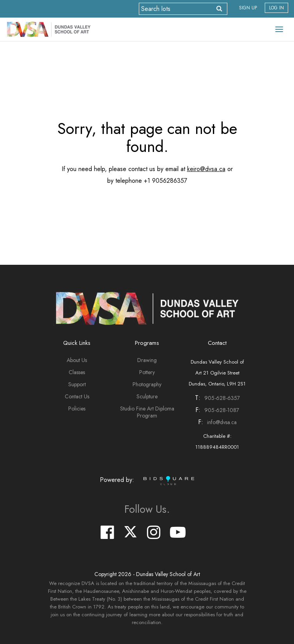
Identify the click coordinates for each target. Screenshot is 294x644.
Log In (276, 8)
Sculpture (147, 396)
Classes (77, 372)
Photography (147, 384)
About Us (77, 360)
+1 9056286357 (166, 181)
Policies (77, 409)
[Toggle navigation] (279, 29)
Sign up (248, 8)
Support (77, 384)
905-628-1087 (222, 410)
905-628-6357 (222, 398)
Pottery (147, 372)
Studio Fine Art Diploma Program (147, 412)
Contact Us (77, 396)
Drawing (147, 360)
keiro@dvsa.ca (206, 169)
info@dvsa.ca (222, 422)
